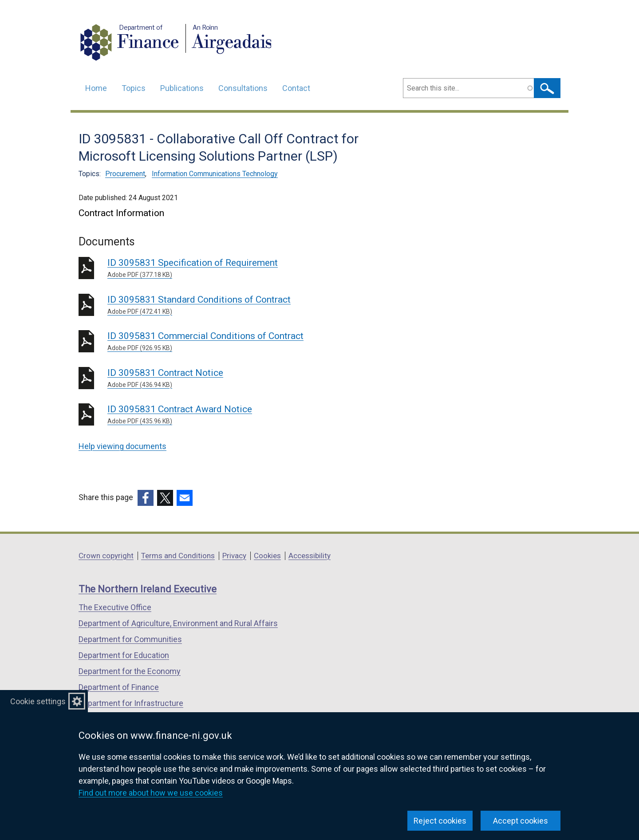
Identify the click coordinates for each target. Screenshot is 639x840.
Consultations (243, 88)
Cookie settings (38, 701)
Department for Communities (130, 639)
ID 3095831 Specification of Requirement (235, 268)
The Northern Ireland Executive (148, 589)
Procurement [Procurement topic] (125, 174)
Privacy (234, 556)
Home (96, 88)
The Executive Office (115, 607)
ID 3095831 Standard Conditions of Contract (235, 305)
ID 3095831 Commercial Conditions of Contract (235, 342)
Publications (182, 88)
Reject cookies (440, 821)
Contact (296, 88)
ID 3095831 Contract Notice (235, 379)
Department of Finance (119, 687)
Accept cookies (521, 821)
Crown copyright (106, 556)
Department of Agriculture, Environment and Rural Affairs (178, 623)
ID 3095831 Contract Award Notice (235, 415)
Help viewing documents (122, 446)
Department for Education (124, 655)
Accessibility (310, 556)
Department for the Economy (130, 671)
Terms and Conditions (178, 556)
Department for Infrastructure (131, 703)
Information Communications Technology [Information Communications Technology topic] (215, 174)
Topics (134, 88)
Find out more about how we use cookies (151, 793)
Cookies (267, 556)
